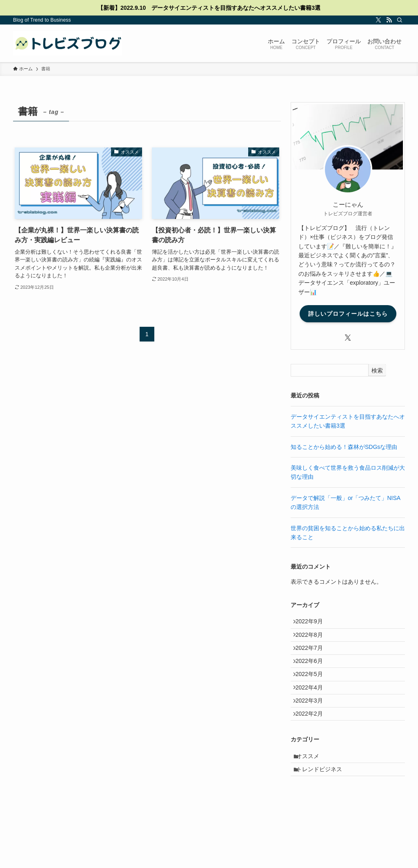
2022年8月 (313, 640)
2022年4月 (313, 708)
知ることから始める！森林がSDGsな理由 (344, 447)
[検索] (400, 20)
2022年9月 (313, 623)
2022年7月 (313, 657)
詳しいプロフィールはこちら (348, 314)
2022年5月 (313, 691)
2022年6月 (313, 674)
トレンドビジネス (324, 806)
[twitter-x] (378, 20)
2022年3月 (313, 725)
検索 (377, 370)
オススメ (312, 788)
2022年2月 (313, 742)
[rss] (389, 20)
